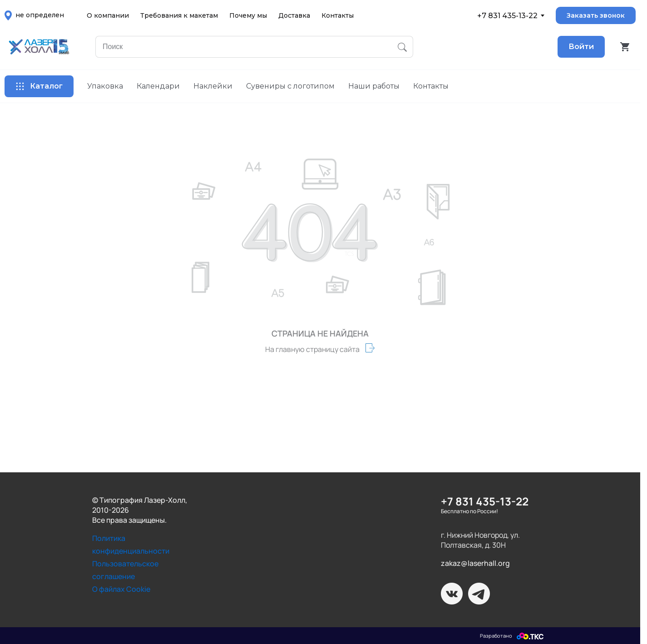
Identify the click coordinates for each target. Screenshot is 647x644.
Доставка (294, 15)
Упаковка (105, 86)
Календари (158, 86)
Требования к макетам (179, 15)
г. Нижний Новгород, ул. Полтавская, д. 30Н (480, 540)
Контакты (338, 15)
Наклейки (213, 86)
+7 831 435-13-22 (507, 16)
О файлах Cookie (121, 589)
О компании (108, 15)
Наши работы (374, 86)
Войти (581, 47)
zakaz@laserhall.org (475, 563)
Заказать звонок (596, 15)
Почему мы (248, 15)
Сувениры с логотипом (290, 86)
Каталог (39, 86)
